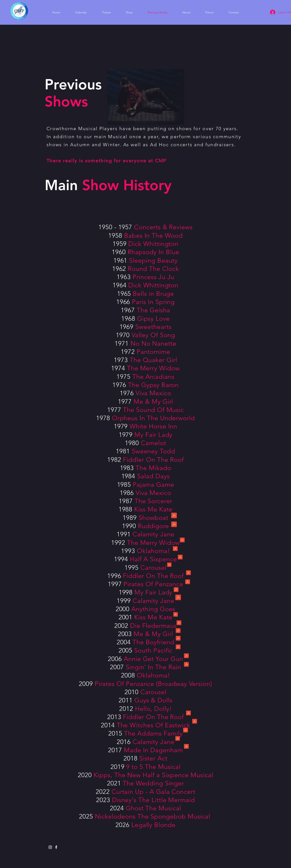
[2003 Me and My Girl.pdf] (178, 631)
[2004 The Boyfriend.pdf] (178, 639)
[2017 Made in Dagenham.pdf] (186, 747)
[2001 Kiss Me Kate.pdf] (176, 615)
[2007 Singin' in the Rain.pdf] (186, 665)
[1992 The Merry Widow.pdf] (182, 540)
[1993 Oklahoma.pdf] (175, 549)
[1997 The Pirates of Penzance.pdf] (188, 582)
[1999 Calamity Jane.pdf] (178, 598)
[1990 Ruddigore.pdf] (174, 525)
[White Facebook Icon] (56, 847)
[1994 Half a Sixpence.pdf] (180, 558)
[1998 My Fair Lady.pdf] (176, 590)
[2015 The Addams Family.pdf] (186, 731)
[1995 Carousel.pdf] (169, 565)
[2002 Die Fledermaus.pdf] (179, 623)
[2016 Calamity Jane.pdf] (178, 739)
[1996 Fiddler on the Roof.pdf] (188, 573)
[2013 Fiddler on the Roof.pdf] (188, 714)
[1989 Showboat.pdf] (174, 516)
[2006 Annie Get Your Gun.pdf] (186, 656)
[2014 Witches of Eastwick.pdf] (195, 722)
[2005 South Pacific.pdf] (178, 647)
